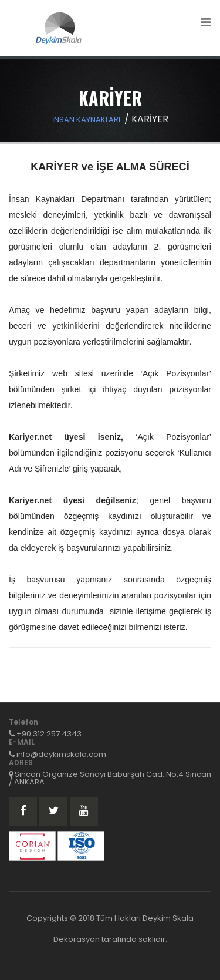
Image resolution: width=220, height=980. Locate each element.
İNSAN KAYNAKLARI (86, 119)
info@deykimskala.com (61, 754)
